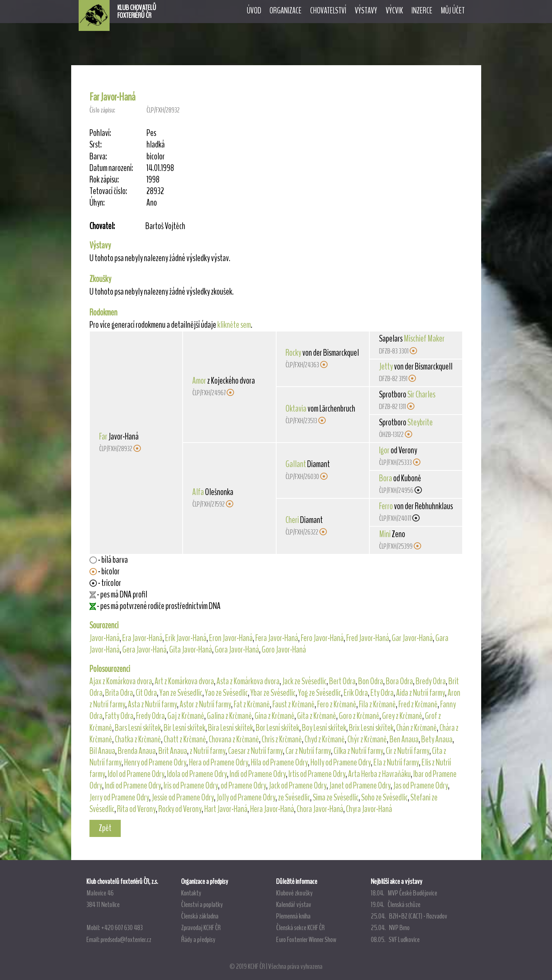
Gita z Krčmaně (317, 716)
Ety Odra (382, 693)
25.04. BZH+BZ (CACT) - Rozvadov (409, 916)
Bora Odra (399, 681)
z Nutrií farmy (208, 751)
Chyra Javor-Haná (369, 809)
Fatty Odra (119, 716)
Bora (386, 478)
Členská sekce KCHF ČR (300, 927)
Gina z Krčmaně (275, 716)
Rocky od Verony (180, 809)
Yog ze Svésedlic (320, 693)
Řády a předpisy (198, 939)
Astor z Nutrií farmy (205, 704)
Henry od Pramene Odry (155, 762)
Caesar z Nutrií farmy (256, 751)
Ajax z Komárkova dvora (121, 681)
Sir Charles (421, 394)
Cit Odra (146, 693)
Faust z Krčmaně (294, 704)
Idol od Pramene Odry (136, 774)
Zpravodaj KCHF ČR (201, 927)
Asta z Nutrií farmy (152, 704)
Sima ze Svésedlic (336, 797)
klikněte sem (234, 325)
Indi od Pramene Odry (258, 774)
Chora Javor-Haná (320, 809)
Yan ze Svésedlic (181, 693)
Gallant (296, 464)
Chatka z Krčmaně (138, 739)
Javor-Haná (105, 638)
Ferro (386, 506)
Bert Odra (342, 681)
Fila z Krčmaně (377, 704)
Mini (385, 534)
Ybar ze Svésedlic (273, 693)
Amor (199, 381)
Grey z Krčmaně (402, 716)
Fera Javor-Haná (277, 638)
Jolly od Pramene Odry (246, 797)
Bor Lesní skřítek (277, 728)
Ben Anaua (404, 739)
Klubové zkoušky (294, 893)
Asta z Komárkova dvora (248, 681)
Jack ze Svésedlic (304, 681)
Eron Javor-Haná (231, 638)
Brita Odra (119, 693)
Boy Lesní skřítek (324, 728)
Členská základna (200, 916)
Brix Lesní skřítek (371, 728)
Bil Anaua (102, 751)
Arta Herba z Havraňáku (379, 774)
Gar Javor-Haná (412, 638)
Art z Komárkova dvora (184, 681)
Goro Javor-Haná (284, 650)
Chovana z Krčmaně (234, 739)
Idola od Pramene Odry (197, 774)
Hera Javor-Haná (272, 809)
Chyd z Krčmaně (325, 739)
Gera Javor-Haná (144, 650)
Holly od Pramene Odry (341, 762)
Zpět (105, 828)
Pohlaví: (100, 133)
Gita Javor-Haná (191, 650)
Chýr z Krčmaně (367, 739)
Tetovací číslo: (108, 191)
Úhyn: (97, 203)
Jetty (386, 367)
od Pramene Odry (243, 786)
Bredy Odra (431, 681)
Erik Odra (356, 693)
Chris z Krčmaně (282, 739)
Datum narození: (111, 168)
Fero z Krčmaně (337, 704)
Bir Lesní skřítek (184, 728)
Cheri (292, 520)
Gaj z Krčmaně (186, 716)
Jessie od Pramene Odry (183, 797)
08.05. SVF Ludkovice (395, 939)
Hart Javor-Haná (226, 809)
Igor (384, 450)
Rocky (293, 353)
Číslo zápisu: (102, 110)
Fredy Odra (150, 716)
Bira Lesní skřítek (231, 728)
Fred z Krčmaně (418, 704)
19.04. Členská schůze (396, 904)
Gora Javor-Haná (237, 650)
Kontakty (191, 893)
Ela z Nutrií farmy (396, 762)
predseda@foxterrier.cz (126, 939)
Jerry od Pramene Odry (119, 797)
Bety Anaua (437, 739)
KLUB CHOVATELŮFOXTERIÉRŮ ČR (137, 12)
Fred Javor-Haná (368, 638)
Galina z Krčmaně (229, 716)
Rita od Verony (136, 809)
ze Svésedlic (294, 797)
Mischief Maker (424, 339)
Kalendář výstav (294, 904)
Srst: (96, 145)
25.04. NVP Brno (390, 927)
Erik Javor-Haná (186, 638)
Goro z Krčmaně (359, 716)
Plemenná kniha (293, 916)
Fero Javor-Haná (322, 638)
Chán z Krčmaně (417, 728)
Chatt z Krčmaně (185, 739)
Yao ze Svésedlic (226, 693)
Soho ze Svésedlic (384, 797)
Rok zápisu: (104, 180)
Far (103, 437)
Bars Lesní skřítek (138, 728)
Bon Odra (371, 681)
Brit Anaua (173, 751)
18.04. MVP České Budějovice (404, 893)
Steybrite (420, 422)
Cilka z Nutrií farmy (358, 751)
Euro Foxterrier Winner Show (306, 939)
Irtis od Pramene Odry (317, 774)
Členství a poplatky (202, 904)
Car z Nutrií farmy (308, 751)
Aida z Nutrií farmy (421, 693)
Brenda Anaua (137, 751)
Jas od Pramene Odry (421, 786)
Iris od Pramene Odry (191, 786)
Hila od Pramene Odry (279, 762)
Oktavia (296, 409)
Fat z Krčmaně (252, 704)
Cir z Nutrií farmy (408, 751)
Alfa (198, 492)
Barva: (98, 157)
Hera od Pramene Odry (219, 762)
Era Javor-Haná (142, 638)
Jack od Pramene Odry (298, 786)
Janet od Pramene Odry (360, 786)
